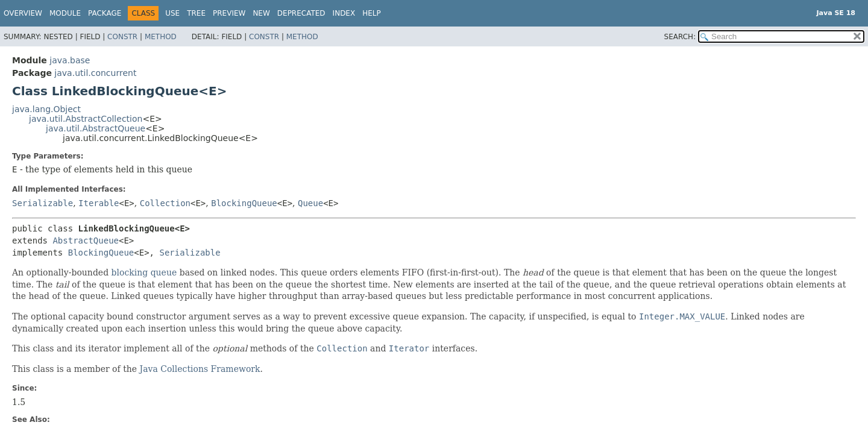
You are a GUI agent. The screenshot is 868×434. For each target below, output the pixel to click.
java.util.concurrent (95, 73)
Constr (122, 37)
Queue (310, 203)
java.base (70, 60)
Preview (229, 13)
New (261, 13)
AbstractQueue (86, 241)
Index (344, 13)
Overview (23, 13)
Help (372, 13)
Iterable (99, 203)
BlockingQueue (244, 203)
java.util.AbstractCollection (86, 119)
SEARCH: (680, 37)
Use (172, 13)
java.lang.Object (46, 109)
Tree (196, 13)
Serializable (42, 203)
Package (105, 13)
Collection (165, 203)
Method (161, 37)
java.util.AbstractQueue (96, 128)
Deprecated (301, 13)
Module (65, 13)
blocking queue (144, 272)
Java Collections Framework (200, 369)
